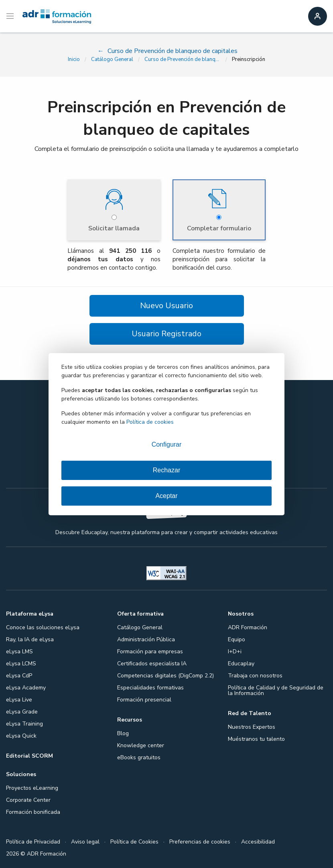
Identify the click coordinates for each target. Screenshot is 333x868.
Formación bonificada (33, 812)
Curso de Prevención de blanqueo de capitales (183, 59)
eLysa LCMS (21, 664)
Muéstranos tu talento (256, 739)
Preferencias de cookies (200, 842)
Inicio (74, 59)
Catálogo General (112, 59)
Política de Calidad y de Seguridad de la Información (276, 690)
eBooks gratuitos (139, 757)
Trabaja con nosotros (255, 676)
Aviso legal (85, 842)
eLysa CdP (19, 676)
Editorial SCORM (29, 756)
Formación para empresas (150, 652)
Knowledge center (141, 745)
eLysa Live (19, 700)
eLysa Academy (26, 688)
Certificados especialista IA (152, 664)
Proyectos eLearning (32, 788)
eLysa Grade (22, 712)
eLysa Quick (21, 736)
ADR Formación (248, 627)
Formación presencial (144, 700)
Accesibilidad (258, 842)
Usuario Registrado (166, 334)
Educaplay (241, 664)
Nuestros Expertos (252, 727)
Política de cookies (150, 422)
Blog (123, 733)
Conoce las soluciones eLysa (43, 627)
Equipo (237, 639)
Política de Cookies (134, 842)
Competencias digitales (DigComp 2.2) (165, 676)
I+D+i (235, 652)
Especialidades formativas (150, 688)
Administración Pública (146, 639)
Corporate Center (28, 800)
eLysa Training (24, 724)
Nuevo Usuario (166, 306)
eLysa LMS (19, 652)
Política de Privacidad (33, 842)
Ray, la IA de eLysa (30, 639)
